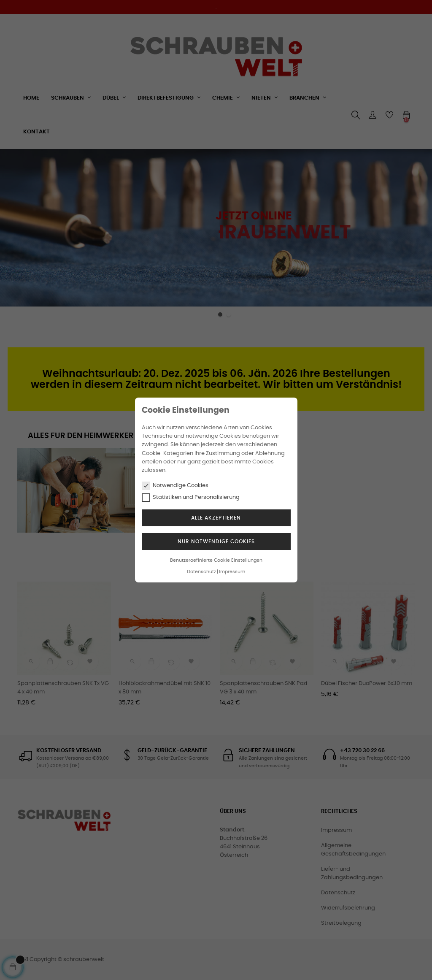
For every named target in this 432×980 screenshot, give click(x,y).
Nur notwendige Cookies (216, 541)
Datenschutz (201, 572)
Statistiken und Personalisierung (191, 498)
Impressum (232, 572)
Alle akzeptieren (216, 518)
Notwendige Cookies (175, 486)
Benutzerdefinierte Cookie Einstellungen (216, 560)
